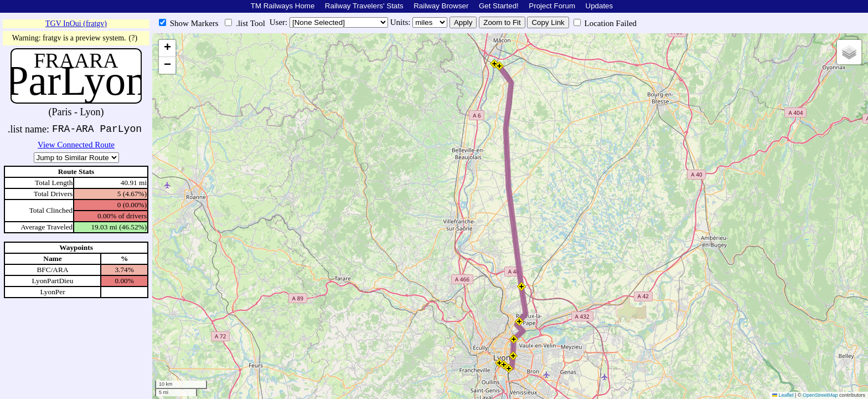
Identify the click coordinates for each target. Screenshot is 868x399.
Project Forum (552, 6)
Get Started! (499, 6)
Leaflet (783, 395)
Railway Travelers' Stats (364, 6)
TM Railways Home (283, 6)
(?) (133, 38)
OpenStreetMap (820, 395)
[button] (494, 64)
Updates (600, 6)
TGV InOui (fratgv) (76, 24)
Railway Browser (441, 6)
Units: (401, 22)
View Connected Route (76, 145)
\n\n (76, 158)
